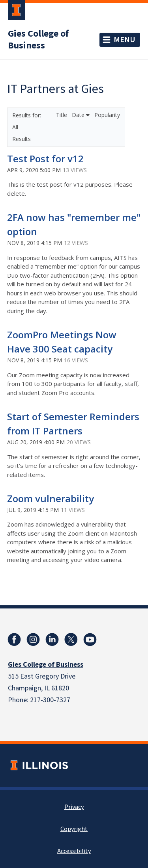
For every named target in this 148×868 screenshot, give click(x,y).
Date (81, 115)
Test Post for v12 (45, 159)
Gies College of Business (38, 40)
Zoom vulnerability (51, 498)
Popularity (107, 115)
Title (62, 115)
